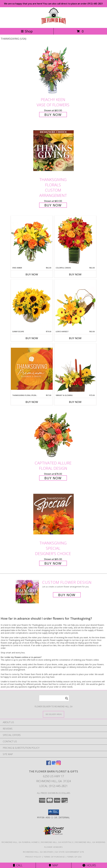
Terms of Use (74, 857)
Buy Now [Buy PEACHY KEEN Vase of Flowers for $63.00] (53, 115)
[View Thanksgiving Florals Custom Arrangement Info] (53, 151)
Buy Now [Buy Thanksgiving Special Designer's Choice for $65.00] (53, 563)
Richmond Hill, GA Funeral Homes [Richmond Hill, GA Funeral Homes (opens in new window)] (20, 842)
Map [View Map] (53, 865)
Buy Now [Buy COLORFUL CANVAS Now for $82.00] (75, 274)
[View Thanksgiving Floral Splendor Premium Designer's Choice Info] (32, 369)
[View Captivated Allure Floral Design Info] (53, 434)
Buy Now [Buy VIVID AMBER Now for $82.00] (32, 274)
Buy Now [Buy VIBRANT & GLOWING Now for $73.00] (75, 402)
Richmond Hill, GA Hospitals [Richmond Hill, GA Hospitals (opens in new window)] (57, 842)
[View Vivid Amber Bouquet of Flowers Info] (32, 241)
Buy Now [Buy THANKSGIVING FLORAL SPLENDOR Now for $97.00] (32, 402)
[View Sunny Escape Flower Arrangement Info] (32, 305)
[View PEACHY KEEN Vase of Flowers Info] (53, 71)
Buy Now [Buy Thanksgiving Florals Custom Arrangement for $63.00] (53, 205)
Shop (27, 31)
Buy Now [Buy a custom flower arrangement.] (67, 595)
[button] (54, 812)
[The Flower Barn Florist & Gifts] (53, 24)
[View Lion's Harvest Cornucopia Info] (75, 305)
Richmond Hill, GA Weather (38, 852)
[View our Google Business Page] (53, 764)
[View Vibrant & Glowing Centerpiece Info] (75, 369)
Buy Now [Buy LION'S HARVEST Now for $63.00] (75, 338)
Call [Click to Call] (18, 865)
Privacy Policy (33, 857)
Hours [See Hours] (89, 865)
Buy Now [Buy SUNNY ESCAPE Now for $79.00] (32, 338)
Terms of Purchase (54, 857)
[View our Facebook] (48, 764)
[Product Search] (54, 698)
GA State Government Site (70, 852)
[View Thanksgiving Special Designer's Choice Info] (53, 514)
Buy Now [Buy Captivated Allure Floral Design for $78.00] (53, 478)
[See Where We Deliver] (53, 714)
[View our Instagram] (59, 764)
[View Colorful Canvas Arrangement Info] (75, 241)
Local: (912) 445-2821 (53, 786)
